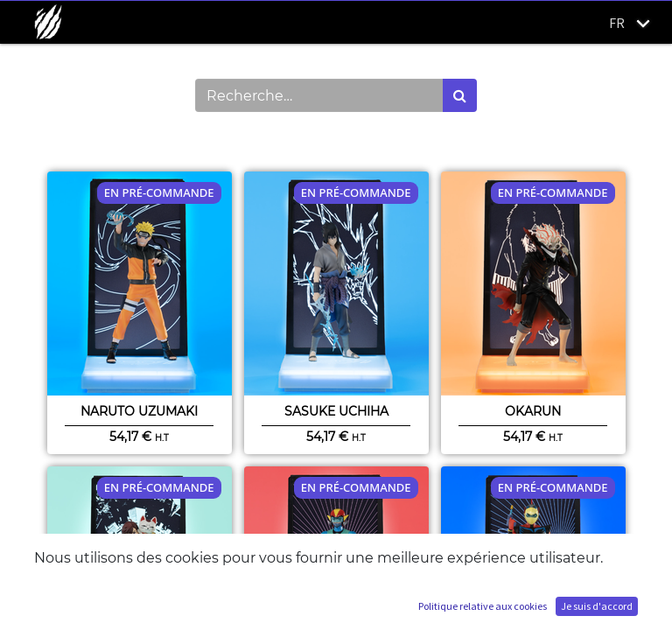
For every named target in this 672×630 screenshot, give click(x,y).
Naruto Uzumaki (139, 411)
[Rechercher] (460, 95)
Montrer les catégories (127, 142)
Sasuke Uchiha (336, 411)
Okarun (533, 411)
